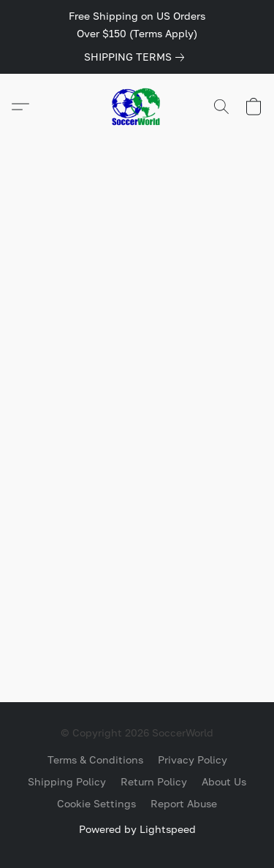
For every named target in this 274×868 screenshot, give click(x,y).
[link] (137, 57)
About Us (224, 781)
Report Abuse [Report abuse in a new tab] (184, 803)
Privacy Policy (193, 759)
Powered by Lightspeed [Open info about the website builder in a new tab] (137, 829)
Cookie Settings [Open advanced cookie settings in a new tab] (96, 803)
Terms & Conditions (95, 759)
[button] (137, 107)
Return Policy (154, 781)
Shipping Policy (67, 781)
